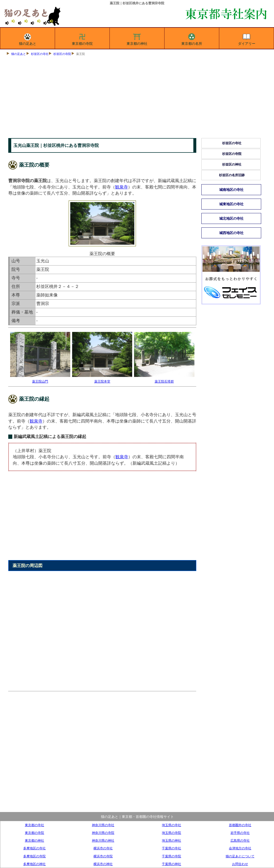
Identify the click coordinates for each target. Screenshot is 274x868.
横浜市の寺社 (103, 848)
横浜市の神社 (103, 864)
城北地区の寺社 (231, 218)
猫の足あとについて (240, 856)
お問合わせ (240, 864)
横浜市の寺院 (103, 856)
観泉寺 (122, 187)
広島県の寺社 (240, 840)
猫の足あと (28, 38)
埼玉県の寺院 (171, 833)
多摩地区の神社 (34, 864)
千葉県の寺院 (171, 856)
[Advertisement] (137, 98)
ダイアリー (247, 38)
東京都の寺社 (34, 825)
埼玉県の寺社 (171, 825)
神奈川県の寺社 (103, 825)
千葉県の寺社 (171, 848)
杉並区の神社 (232, 164)
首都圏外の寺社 (240, 825)
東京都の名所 (192, 38)
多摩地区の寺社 (34, 848)
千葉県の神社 (171, 864)
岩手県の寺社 (240, 833)
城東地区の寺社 (231, 204)
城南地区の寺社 (231, 190)
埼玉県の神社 (171, 840)
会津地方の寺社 (240, 848)
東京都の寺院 (82, 38)
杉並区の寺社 (40, 54)
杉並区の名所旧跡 (232, 175)
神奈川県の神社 (103, 840)
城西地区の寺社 (231, 233)
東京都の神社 (137, 38)
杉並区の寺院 (62, 54)
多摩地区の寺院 (34, 856)
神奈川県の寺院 (103, 833)
